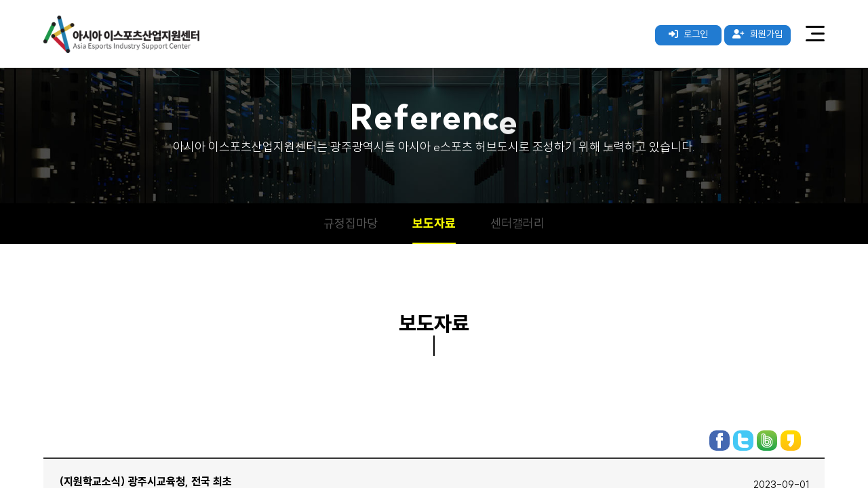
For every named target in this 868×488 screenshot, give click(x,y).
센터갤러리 (517, 223)
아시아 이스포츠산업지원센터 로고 (121, 34)
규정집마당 (351, 223)
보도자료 (434, 223)
